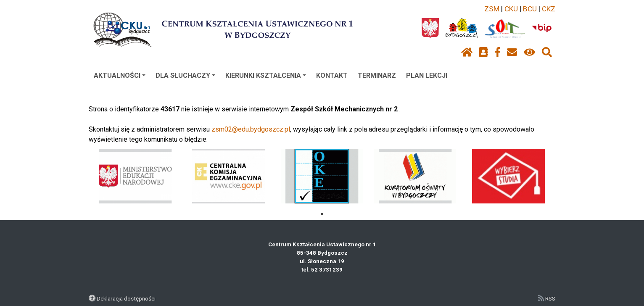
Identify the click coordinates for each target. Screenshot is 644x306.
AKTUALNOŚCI (120, 75)
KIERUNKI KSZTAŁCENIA (266, 75)
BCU (530, 9)
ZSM (492, 9)
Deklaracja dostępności (126, 298)
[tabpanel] (136, 176)
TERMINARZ (377, 75)
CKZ (549, 9)
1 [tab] (322, 214)
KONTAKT (332, 75)
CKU (511, 9)
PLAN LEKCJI (427, 75)
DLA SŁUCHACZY (185, 75)
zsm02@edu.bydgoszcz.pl (251, 129)
